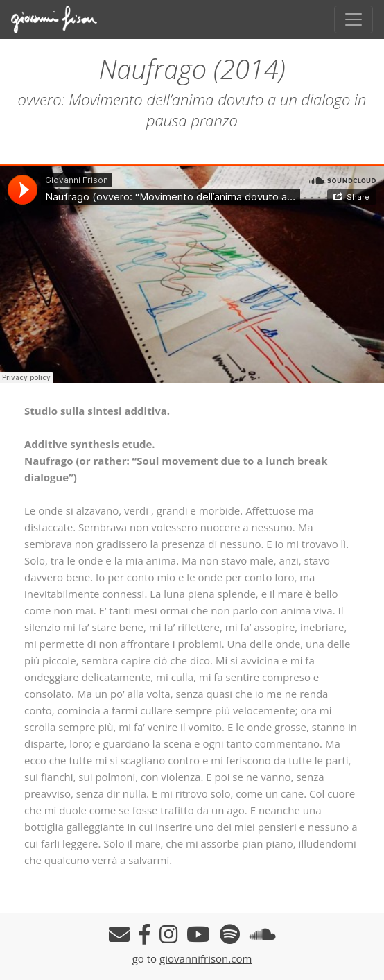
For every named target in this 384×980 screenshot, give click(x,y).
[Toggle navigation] (354, 19)
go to (146, 958)
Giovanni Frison (63, 19)
